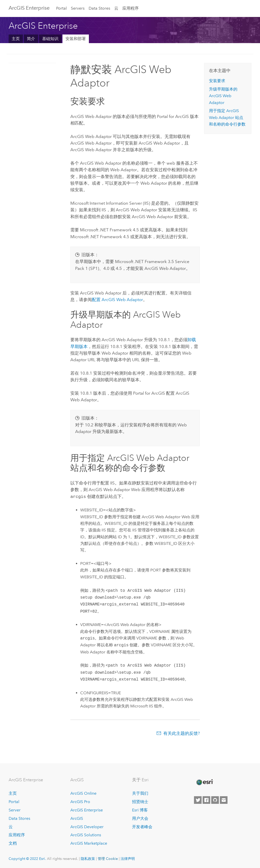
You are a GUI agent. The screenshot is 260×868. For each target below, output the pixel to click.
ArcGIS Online (83, 793)
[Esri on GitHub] (215, 800)
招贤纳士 (140, 801)
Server (15, 810)
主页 (16, 39)
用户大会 (140, 818)
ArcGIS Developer (87, 826)
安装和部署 (76, 39)
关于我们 (140, 793)
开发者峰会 (142, 826)
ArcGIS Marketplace (89, 843)
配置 (117, 300)
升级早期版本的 (223, 96)
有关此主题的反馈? (182, 733)
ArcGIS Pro (80, 801)
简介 (31, 39)
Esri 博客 (140, 810)
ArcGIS (77, 818)
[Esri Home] (204, 782)
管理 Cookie (108, 858)
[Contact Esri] (224, 800)
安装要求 (217, 81)
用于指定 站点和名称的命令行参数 (227, 117)
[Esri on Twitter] (198, 800)
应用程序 (131, 8)
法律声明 (128, 858)
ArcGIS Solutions (86, 834)
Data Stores (99, 8)
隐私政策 (88, 858)
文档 (13, 843)
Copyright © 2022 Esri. (27, 858)
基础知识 (50, 39)
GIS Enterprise (29, 8)
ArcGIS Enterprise (87, 810)
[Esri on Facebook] (206, 800)
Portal (61, 8)
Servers (78, 8)
